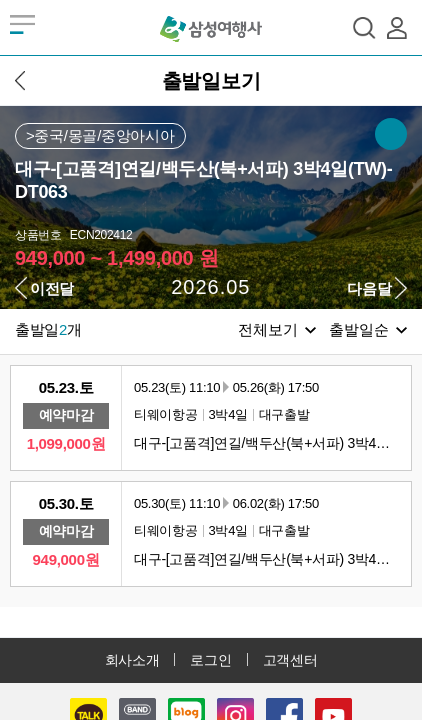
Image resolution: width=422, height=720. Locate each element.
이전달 (52, 288)
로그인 (210, 660)
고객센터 (290, 660)
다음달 (369, 288)
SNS (391, 134)
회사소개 (132, 660)
